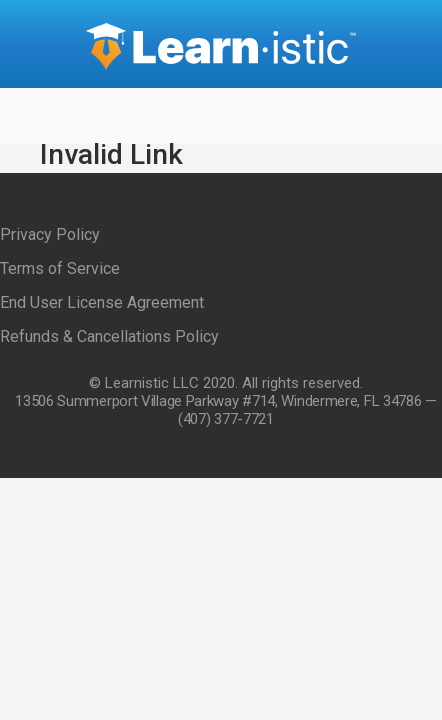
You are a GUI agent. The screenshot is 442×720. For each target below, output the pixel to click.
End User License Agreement (102, 302)
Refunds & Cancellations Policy (109, 336)
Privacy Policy (50, 234)
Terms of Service (60, 268)
